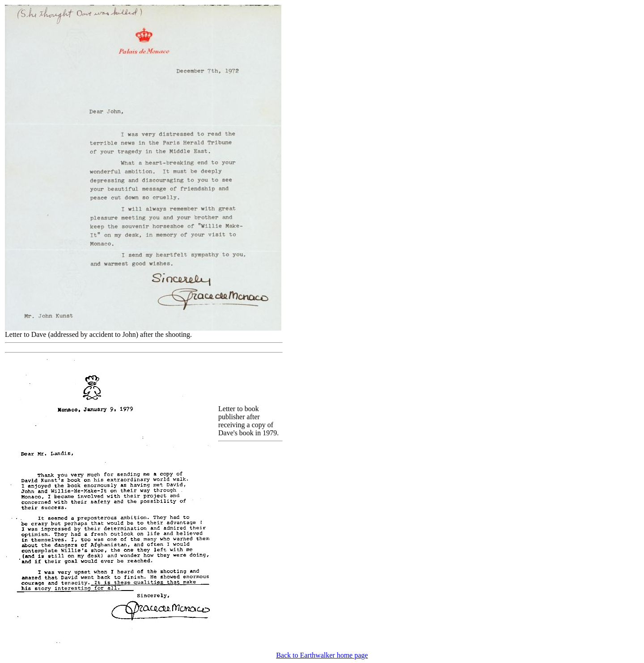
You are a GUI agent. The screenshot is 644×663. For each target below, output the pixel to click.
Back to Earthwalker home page (322, 655)
